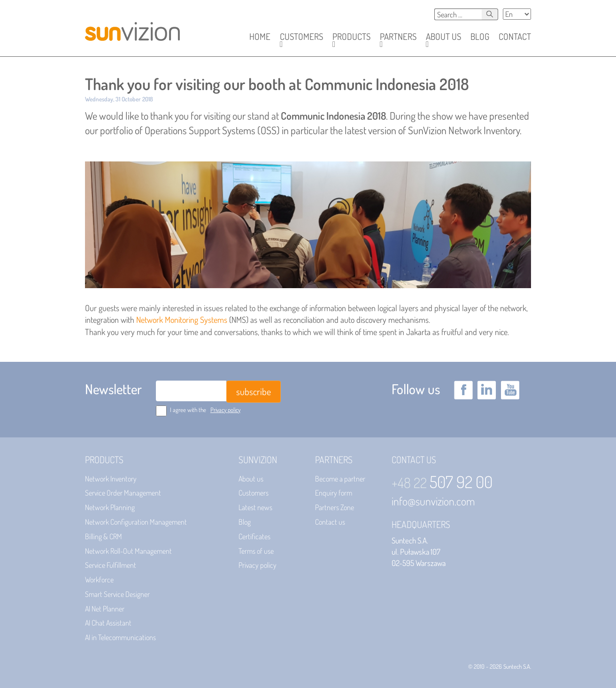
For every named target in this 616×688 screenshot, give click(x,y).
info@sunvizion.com (433, 501)
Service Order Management (123, 493)
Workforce (99, 580)
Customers (254, 493)
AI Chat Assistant (108, 623)
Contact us (330, 522)
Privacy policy (225, 410)
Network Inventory (111, 479)
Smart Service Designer (117, 594)
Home (260, 36)
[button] (301, 37)
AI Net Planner (105, 609)
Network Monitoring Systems (182, 320)
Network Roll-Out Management (128, 551)
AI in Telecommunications (120, 637)
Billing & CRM (104, 536)
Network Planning (110, 507)
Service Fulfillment (111, 565)
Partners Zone (335, 507)
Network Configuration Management (136, 522)
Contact (515, 36)
